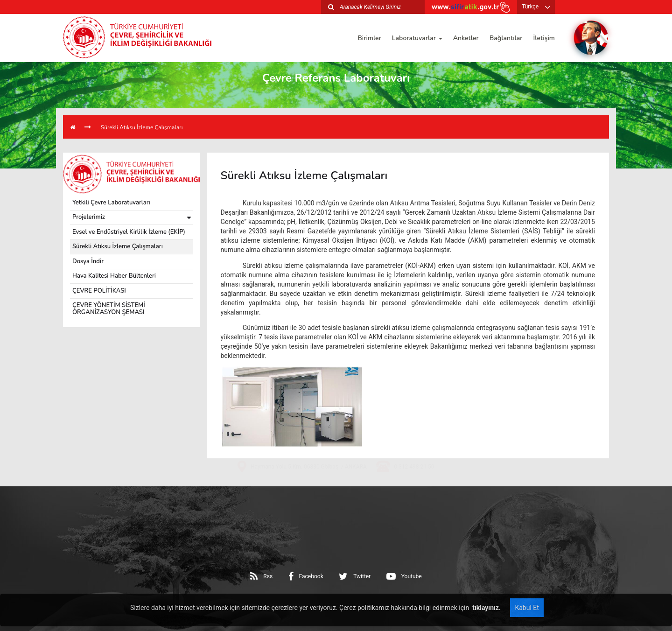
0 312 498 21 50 (414, 497)
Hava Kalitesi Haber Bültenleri (114, 276)
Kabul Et (527, 608)
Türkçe (530, 7)
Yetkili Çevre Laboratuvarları (111, 203)
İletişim (544, 38)
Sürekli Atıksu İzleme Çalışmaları (142, 127)
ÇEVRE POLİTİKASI (99, 291)
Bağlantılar (506, 38)
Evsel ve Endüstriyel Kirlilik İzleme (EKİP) (129, 232)
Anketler (466, 38)
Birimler (369, 38)
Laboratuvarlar (417, 38)
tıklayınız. (486, 608)
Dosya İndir (88, 261)
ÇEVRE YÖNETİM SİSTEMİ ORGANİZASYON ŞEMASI (109, 309)
